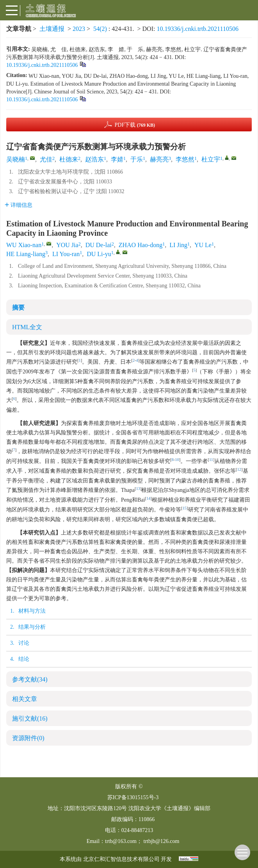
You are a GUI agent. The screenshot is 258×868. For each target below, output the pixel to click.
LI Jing (178, 245)
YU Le (203, 245)
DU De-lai (99, 245)
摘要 (18, 308)
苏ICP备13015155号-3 (133, 797)
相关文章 (25, 699)
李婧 (117, 159)
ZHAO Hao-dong (141, 245)
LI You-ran (66, 254)
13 (138, 489)
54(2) (101, 29)
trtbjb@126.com (162, 841)
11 (211, 460)
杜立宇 (211, 159)
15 (185, 508)
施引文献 (30, 718)
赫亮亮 (159, 159)
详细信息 (19, 205)
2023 (79, 29)
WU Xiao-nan (24, 245)
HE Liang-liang (26, 254)
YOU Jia (67, 245)
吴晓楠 (16, 159)
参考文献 (30, 679)
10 (177, 460)
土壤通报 (52, 29)
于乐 (137, 159)
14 (149, 498)
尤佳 (46, 159)
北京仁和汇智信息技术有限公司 (121, 859)
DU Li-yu (99, 254)
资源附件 (28, 738)
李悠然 (185, 159)
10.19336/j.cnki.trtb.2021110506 (197, 29)
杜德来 (69, 159)
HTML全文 (27, 327)
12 (239, 469)
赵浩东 (94, 159)
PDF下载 (135, 125)
